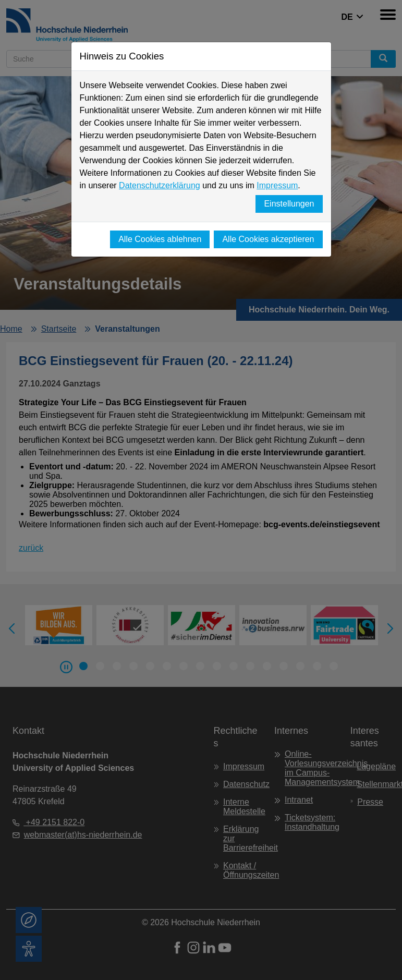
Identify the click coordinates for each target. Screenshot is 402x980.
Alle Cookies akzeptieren (268, 239)
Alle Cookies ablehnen (160, 239)
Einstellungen (289, 204)
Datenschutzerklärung (160, 185)
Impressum (277, 185)
